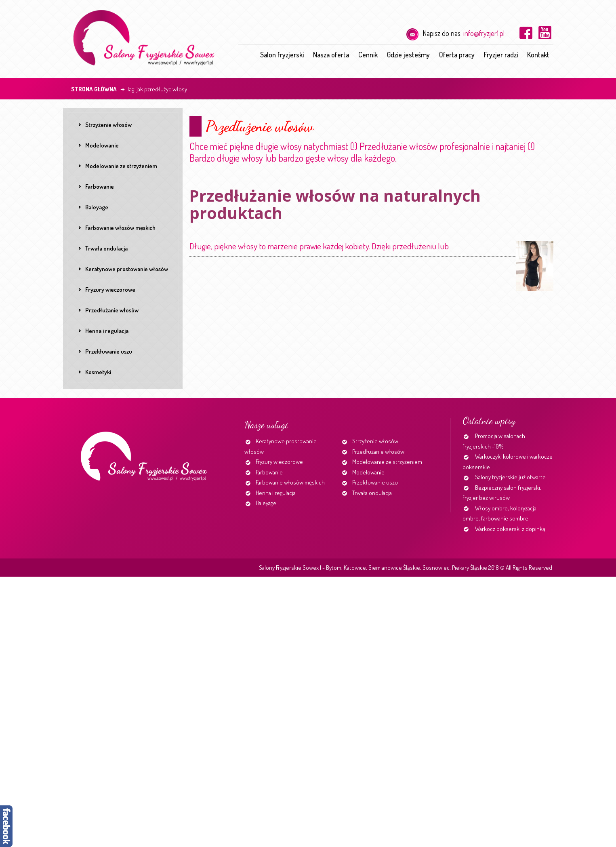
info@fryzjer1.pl (484, 33)
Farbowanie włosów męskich (290, 482)
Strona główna (94, 89)
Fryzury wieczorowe (279, 462)
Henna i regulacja (276, 493)
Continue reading (452, 249)
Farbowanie (269, 472)
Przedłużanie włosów (378, 452)
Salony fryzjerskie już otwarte (510, 477)
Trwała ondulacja (372, 493)
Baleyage (266, 503)
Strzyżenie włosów (375, 441)
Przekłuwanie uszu (375, 482)
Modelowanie (368, 472)
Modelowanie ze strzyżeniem (387, 462)
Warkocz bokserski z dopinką (510, 529)
